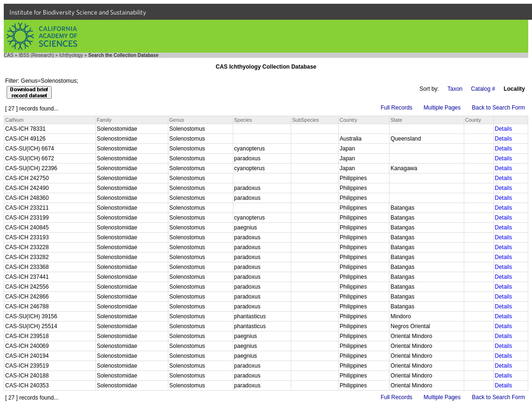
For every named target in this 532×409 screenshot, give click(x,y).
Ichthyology (71, 55)
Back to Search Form (498, 108)
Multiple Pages (442, 108)
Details (504, 129)
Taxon (455, 89)
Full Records (396, 108)
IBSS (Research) (36, 55)
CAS (9, 55)
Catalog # (483, 89)
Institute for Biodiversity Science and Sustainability (78, 12)
